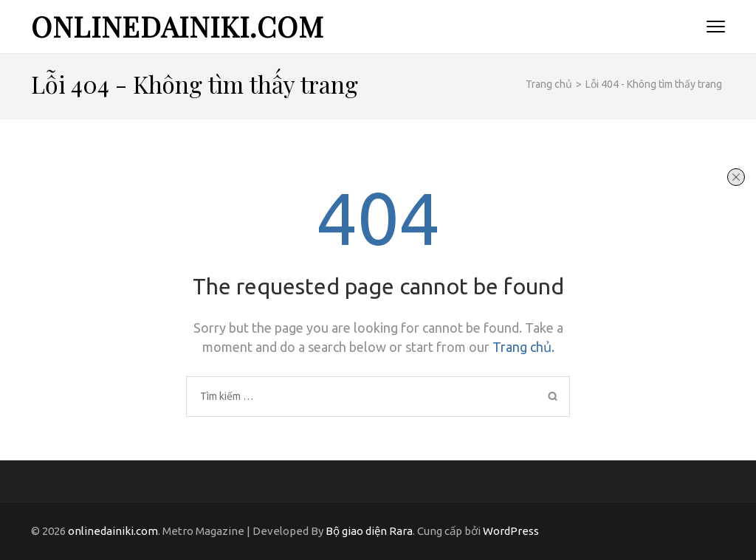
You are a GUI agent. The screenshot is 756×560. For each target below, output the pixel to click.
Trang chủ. (523, 347)
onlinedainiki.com (178, 26)
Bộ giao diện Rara (369, 531)
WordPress (511, 531)
